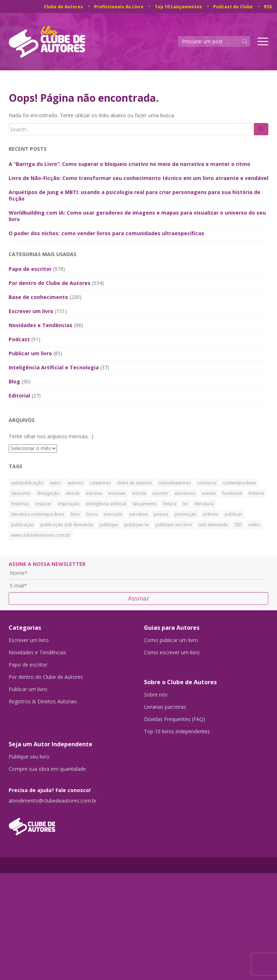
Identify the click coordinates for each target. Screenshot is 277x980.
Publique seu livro (29, 757)
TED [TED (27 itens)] (238, 525)
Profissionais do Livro (119, 7)
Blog (14, 381)
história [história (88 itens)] (256, 493)
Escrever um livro (31, 311)
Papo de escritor (30, 269)
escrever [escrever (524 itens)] (117, 493)
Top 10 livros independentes (177, 731)
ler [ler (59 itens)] (186, 504)
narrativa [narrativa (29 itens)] (138, 514)
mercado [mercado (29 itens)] (113, 514)
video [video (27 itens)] (254, 525)
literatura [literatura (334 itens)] (204, 504)
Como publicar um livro (171, 640)
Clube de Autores (63, 7)
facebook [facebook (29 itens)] (232, 493)
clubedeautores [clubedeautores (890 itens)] (175, 483)
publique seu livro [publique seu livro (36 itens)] (174, 525)
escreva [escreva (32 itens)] (94, 493)
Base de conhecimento (38, 297)
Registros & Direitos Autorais (43, 702)
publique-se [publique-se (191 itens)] (137, 525)
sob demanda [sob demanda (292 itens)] (213, 525)
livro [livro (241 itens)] (75, 514)
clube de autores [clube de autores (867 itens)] (135, 483)
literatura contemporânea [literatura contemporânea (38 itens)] (38, 514)
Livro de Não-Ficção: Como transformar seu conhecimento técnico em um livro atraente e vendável (138, 178)
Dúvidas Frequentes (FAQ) (175, 719)
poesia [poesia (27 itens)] (161, 514)
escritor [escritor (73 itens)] (161, 493)
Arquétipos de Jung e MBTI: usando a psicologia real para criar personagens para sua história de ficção (135, 195)
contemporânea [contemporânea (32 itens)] (239, 483)
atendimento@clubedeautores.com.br (53, 801)
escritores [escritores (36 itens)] (185, 493)
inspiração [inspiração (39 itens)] (69, 504)
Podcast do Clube (233, 7)
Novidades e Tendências (41, 325)
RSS (268, 7)
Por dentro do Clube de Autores (50, 283)
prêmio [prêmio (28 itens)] (211, 514)
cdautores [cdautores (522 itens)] (100, 483)
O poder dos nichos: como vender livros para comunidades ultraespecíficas (106, 233)
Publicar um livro (30, 353)
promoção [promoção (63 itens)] (186, 514)
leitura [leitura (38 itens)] (170, 504)
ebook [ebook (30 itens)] (73, 493)
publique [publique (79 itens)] (109, 525)
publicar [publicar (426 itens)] (233, 514)
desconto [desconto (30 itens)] (21, 493)
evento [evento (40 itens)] (209, 493)
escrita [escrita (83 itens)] (139, 493)
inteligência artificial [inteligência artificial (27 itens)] (106, 504)
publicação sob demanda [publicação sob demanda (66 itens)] (67, 525)
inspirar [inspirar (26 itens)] (43, 504)
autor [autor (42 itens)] (55, 483)
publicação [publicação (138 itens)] (23, 525)
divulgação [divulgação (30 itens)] (48, 493)
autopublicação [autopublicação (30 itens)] (27, 483)
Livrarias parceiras (165, 707)
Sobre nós (156, 695)
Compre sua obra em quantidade (47, 769)
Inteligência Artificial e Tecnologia (54, 367)
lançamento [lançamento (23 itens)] (145, 504)
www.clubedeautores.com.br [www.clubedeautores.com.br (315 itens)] (41, 535)
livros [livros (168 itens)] (92, 514)
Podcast (19, 339)
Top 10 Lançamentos (178, 7)
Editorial (19, 395)
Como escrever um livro (172, 652)
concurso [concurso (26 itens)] (207, 483)
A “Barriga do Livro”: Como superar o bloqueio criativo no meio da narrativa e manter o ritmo (129, 164)
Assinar (139, 598)
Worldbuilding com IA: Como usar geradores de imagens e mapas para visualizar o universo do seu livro (137, 216)
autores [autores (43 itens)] (75, 483)
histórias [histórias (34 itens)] (20, 504)
